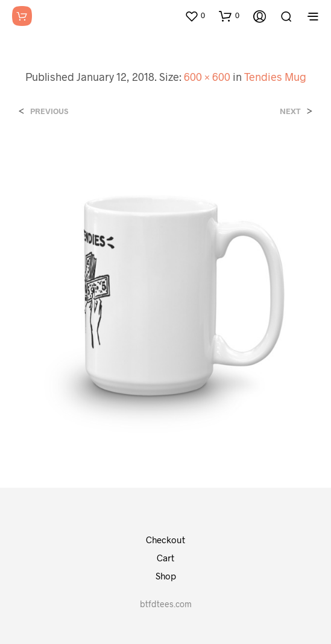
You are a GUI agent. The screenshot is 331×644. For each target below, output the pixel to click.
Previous (49, 111)
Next (290, 111)
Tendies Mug (275, 77)
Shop (166, 576)
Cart (165, 558)
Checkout (165, 540)
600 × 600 (207, 77)
